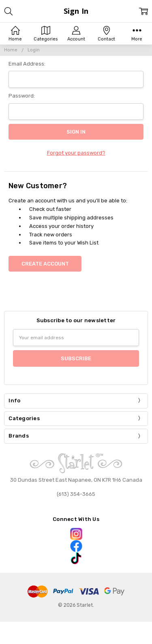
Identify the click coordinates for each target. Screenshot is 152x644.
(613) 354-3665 (76, 494)
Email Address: (27, 64)
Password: (22, 96)
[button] (76, 534)
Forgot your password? (76, 153)
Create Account (45, 264)
